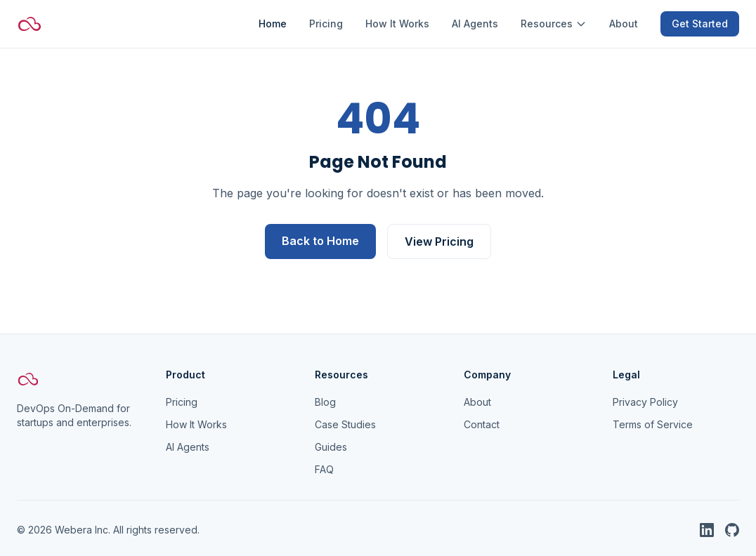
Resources (554, 24)
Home (273, 24)
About (624, 24)
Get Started (700, 24)
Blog (325, 402)
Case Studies (345, 424)
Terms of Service (653, 424)
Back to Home (320, 241)
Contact (482, 424)
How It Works (397, 24)
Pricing (326, 24)
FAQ (324, 469)
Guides (331, 447)
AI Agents (475, 24)
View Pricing (439, 241)
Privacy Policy (645, 402)
